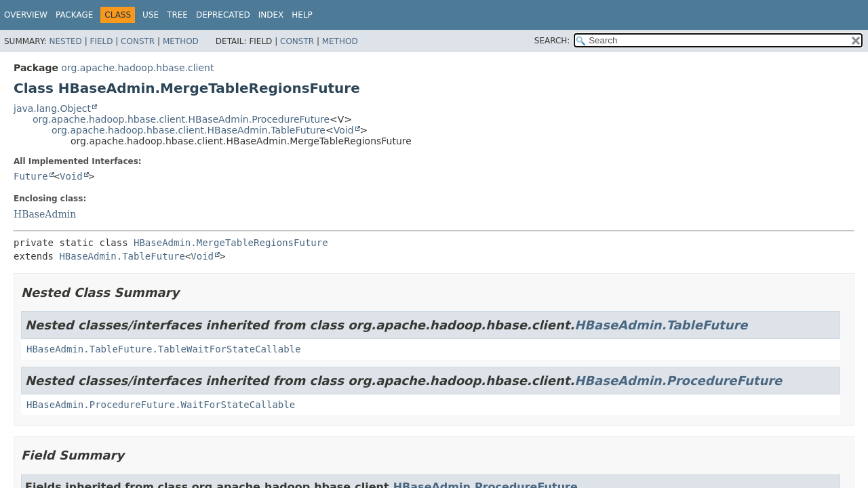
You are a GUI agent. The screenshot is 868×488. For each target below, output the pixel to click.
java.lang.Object (52, 108)
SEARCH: (552, 41)
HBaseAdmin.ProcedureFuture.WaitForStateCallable (161, 405)
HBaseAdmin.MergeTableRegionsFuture (231, 243)
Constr (138, 41)
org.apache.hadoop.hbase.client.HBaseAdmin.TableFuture (189, 130)
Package (74, 15)
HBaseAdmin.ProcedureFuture (678, 381)
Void (344, 130)
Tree (177, 15)
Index (271, 15)
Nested (65, 41)
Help (302, 15)
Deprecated (223, 15)
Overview (26, 15)
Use (151, 15)
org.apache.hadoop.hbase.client (137, 68)
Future (31, 176)
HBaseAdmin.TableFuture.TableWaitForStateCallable (164, 349)
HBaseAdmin (45, 214)
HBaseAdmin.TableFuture (122, 256)
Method (181, 41)
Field (101, 41)
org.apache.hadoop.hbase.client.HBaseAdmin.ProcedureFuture (181, 119)
